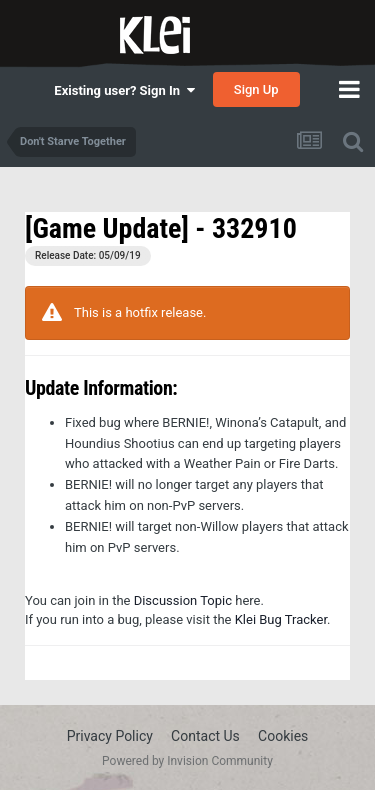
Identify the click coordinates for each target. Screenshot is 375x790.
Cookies (283, 736)
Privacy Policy (110, 736)
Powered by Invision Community (187, 761)
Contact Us (205, 736)
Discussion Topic (183, 600)
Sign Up (256, 89)
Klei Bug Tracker (281, 619)
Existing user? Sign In (124, 90)
